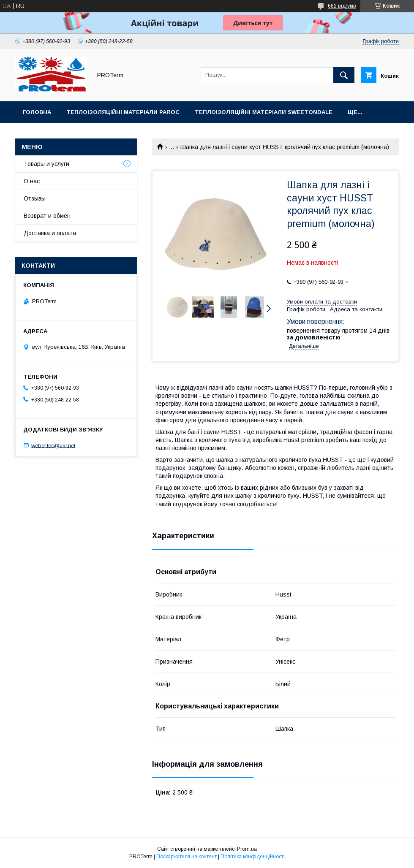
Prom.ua (247, 849)
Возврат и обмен (47, 216)
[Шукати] (344, 75)
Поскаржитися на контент (187, 857)
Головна (37, 112)
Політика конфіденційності (253, 857)
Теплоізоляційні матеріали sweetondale (264, 112)
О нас (32, 181)
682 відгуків (342, 6)
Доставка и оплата (50, 233)
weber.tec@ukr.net (53, 445)
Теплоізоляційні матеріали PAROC (123, 112)
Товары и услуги (46, 164)
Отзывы (35, 198)
